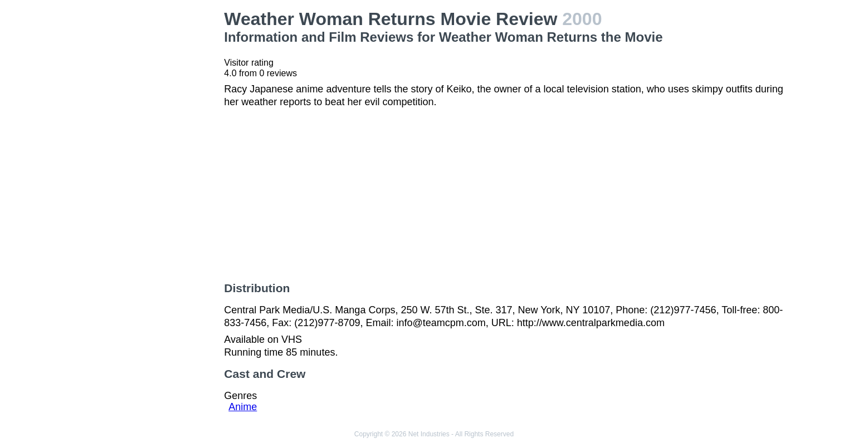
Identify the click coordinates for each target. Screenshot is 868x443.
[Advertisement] (150, 176)
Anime (243, 407)
